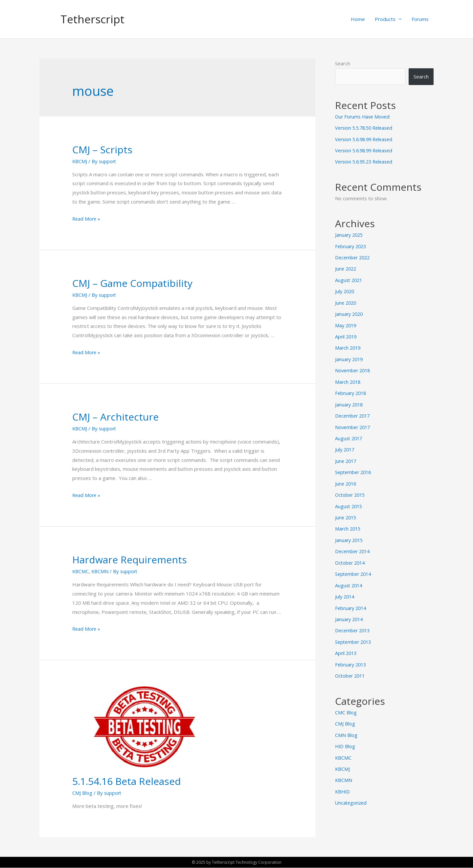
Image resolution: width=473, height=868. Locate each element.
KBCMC (81, 572)
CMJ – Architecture (115, 417)
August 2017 (349, 434)
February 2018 (352, 389)
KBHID (343, 780)
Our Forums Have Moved (364, 117)
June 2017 (346, 456)
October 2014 (351, 555)
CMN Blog (346, 725)
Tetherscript (94, 19)
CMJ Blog (82, 793)
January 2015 (350, 533)
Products (385, 19)
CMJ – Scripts (102, 150)
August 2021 (349, 278)
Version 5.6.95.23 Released (366, 161)
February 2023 (352, 245)
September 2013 (354, 633)
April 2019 (347, 334)
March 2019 (349, 345)
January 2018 (350, 400)
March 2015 (349, 522)
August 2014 (349, 577)
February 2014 (352, 600)
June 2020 (346, 301)
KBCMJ (80, 162)
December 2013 (354, 622)
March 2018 (349, 378)
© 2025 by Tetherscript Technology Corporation (236, 862)
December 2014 (354, 544)
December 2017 (354, 411)
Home (358, 19)
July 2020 (345, 290)
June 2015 (346, 511)
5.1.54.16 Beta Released (127, 781)
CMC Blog (346, 703)
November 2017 (354, 423)
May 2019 (346, 323)
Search (343, 64)
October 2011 (351, 666)
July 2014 (345, 589)
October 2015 (351, 489)
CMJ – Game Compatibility (132, 283)
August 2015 (349, 500)
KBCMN (100, 572)
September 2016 (354, 467)
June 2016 (346, 478)
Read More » (87, 219)
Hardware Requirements (130, 560)
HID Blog (345, 736)
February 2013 (352, 655)
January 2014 (350, 611)
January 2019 (350, 356)
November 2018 (354, 367)
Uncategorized (352, 791)
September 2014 (354, 567)
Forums (420, 19)
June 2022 (346, 267)
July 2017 (345, 445)
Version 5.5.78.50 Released (366, 128)
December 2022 (354, 256)
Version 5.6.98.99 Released (366, 139)
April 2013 (347, 644)
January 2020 (350, 312)
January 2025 (350, 234)
